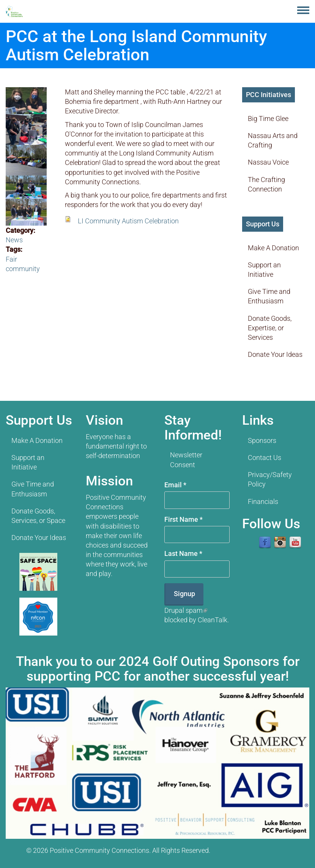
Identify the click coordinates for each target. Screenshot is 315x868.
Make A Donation (273, 248)
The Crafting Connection (266, 184)
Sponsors (262, 440)
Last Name (183, 553)
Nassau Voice (268, 162)
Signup (184, 594)
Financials (263, 501)
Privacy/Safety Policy (270, 479)
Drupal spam (186, 610)
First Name (183, 519)
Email (175, 485)
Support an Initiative (264, 270)
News (14, 240)
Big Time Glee (268, 119)
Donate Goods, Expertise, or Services (270, 328)
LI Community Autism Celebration (128, 221)
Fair (11, 259)
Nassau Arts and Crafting (273, 140)
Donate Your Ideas (275, 354)
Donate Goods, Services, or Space (38, 516)
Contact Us (265, 458)
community (23, 269)
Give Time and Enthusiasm (269, 296)
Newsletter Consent (186, 460)
